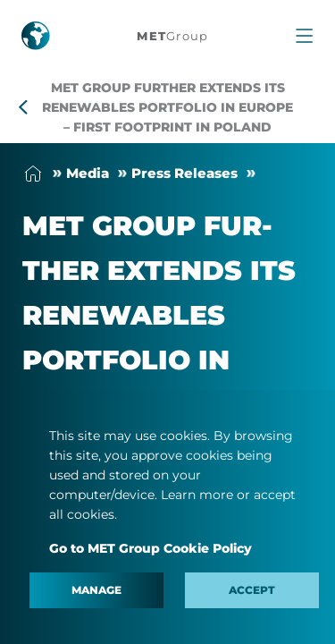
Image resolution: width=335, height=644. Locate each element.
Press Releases (184, 173)
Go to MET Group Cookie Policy (151, 548)
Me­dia (88, 173)
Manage (96, 590)
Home (33, 174)
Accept (252, 590)
